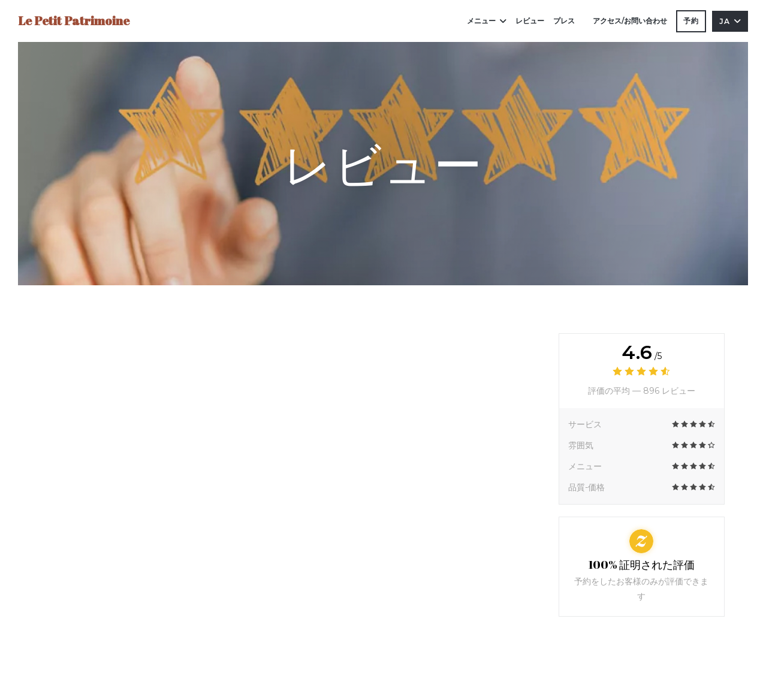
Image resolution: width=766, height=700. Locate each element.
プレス (564, 21)
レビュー (530, 21)
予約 (691, 21)
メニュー (487, 21)
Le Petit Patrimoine (74, 21)
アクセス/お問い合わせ (630, 21)
